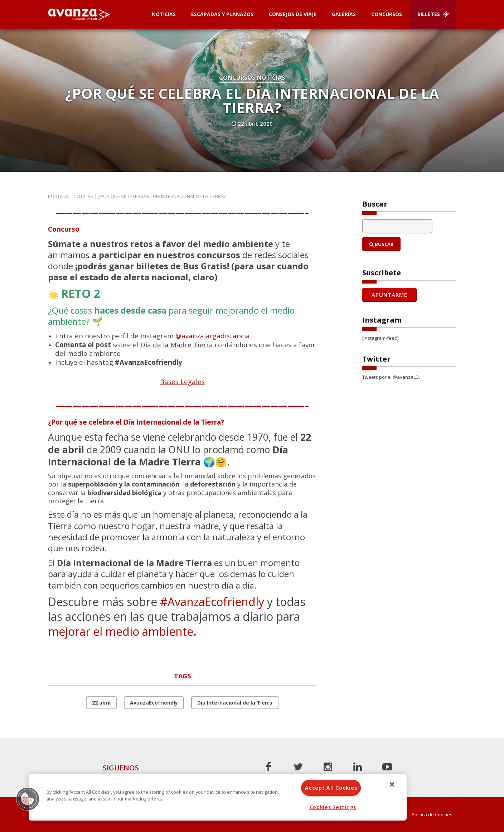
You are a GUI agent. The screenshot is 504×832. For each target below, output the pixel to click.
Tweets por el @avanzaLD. (391, 377)
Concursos (387, 14)
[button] (28, 799)
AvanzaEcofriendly (154, 703)
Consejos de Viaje (293, 14)
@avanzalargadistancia (213, 336)
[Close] (392, 784)
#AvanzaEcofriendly (212, 602)
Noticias (164, 14)
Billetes (433, 14)
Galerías (344, 14)
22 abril (101, 703)
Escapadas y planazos (222, 14)
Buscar (381, 244)
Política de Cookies (432, 815)
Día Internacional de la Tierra (235, 703)
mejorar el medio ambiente (121, 631)
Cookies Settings (333, 807)
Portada (58, 196)
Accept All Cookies (331, 788)
